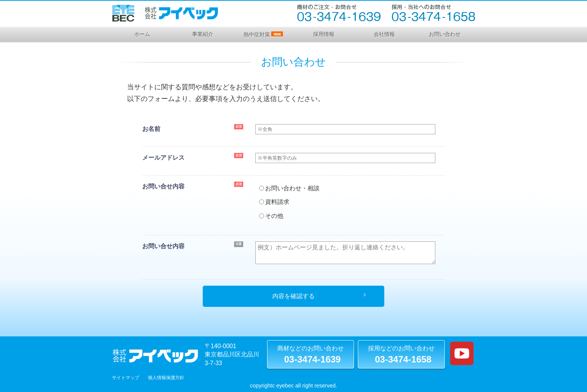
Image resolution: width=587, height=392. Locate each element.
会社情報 (384, 34)
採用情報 (324, 34)
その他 (271, 216)
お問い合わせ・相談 (289, 188)
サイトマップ (126, 378)
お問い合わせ (445, 34)
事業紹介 (203, 34)
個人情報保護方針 (166, 378)
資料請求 (274, 202)
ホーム (142, 34)
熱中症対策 (263, 34)
